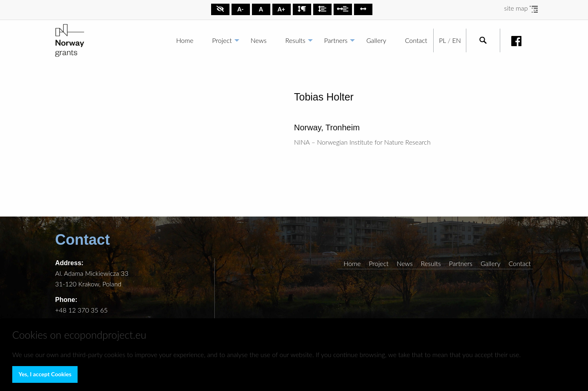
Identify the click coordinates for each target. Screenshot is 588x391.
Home (185, 40)
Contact (416, 40)
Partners (336, 40)
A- (240, 9)
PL (442, 40)
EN (456, 40)
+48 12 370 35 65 (81, 310)
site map (521, 8)
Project (222, 40)
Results (295, 40)
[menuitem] (185, 41)
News (259, 40)
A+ (281, 9)
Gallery (376, 40)
